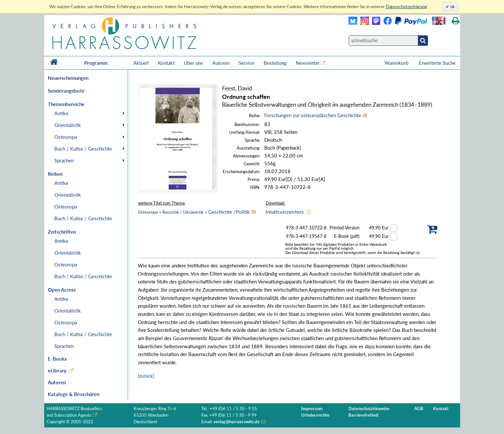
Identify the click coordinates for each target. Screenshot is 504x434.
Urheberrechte (316, 415)
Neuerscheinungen (68, 78)
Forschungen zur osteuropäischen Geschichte (313, 115)
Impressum (312, 409)
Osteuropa (66, 137)
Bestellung (275, 63)
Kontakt (166, 63)
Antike (61, 113)
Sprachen (64, 160)
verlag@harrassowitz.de (237, 422)
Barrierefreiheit (364, 415)
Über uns (193, 63)
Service (247, 63)
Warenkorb (397, 63)
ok (452, 7)
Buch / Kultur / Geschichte (83, 149)
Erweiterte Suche (437, 63)
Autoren (221, 63)
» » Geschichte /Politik (194, 212)
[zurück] (146, 376)
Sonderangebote (66, 91)
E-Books (57, 359)
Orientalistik (68, 125)
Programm (96, 63)
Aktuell (141, 63)
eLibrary (57, 371)
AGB (419, 409)
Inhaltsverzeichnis (285, 212)
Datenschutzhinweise (369, 409)
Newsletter (308, 63)
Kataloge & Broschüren (74, 394)
